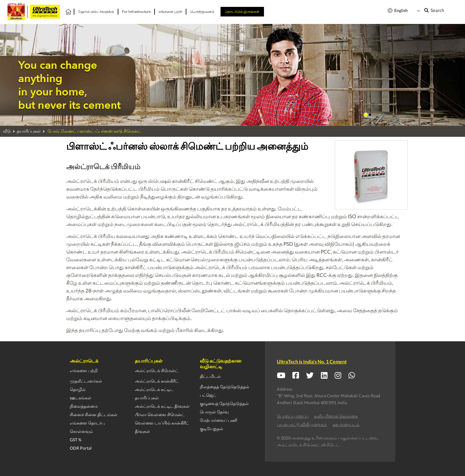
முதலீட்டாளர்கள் (86, 381)
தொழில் (78, 389)
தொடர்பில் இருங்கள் (242, 12)
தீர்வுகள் (142, 431)
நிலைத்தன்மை (84, 406)
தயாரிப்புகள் (29, 131)
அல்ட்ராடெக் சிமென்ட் (157, 370)
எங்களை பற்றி (84, 370)
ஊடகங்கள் (81, 398)
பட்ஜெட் (208, 395)
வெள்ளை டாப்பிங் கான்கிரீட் (162, 423)
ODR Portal (81, 448)
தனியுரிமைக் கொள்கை (336, 416)
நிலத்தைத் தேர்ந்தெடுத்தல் (225, 387)
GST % (76, 440)
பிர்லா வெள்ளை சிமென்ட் (160, 414)
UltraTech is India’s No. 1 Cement (312, 361)
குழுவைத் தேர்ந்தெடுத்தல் (224, 403)
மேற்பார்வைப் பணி (219, 420)
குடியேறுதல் (212, 429)
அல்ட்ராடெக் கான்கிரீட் (157, 381)
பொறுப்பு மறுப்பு (293, 416)
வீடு (7, 131)
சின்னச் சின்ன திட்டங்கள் (94, 414)
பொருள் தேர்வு (214, 412)
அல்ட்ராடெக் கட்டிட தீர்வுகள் (162, 406)
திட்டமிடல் (210, 376)
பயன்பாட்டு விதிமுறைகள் (302, 424)
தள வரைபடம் (346, 424)
